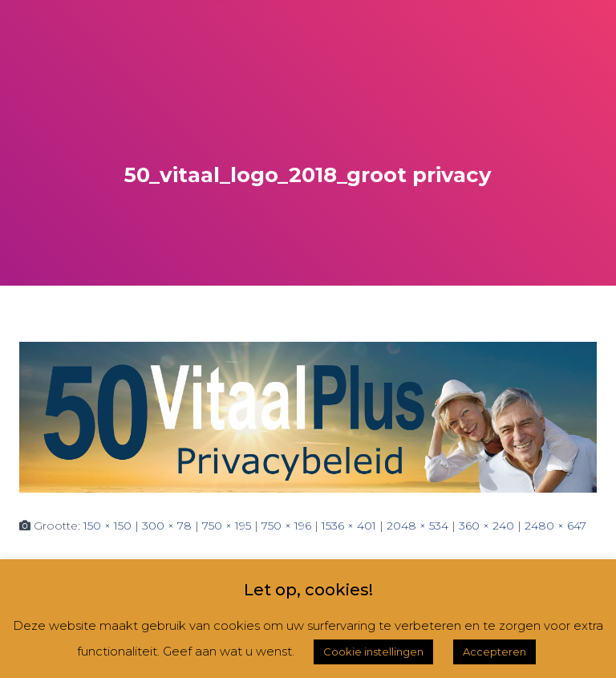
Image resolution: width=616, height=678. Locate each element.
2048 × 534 (417, 526)
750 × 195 (227, 526)
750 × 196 (286, 526)
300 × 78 (167, 526)
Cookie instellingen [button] (373, 652)
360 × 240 (486, 526)
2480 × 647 (555, 526)
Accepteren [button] (494, 652)
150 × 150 (107, 526)
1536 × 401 (349, 526)
